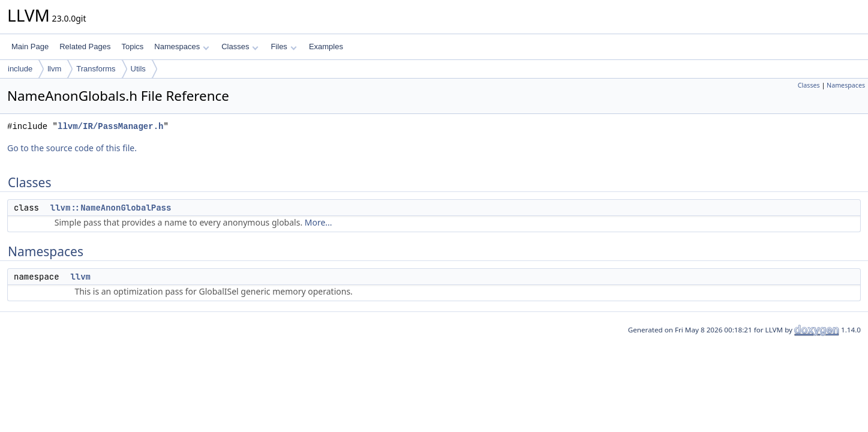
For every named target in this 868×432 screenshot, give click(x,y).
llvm (54, 69)
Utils (138, 69)
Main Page (30, 46)
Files (283, 46)
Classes (240, 46)
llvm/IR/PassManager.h (110, 126)
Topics (132, 46)
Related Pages (85, 46)
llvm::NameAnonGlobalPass (111, 208)
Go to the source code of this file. (72, 148)
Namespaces (181, 46)
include (20, 69)
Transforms (96, 69)
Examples (326, 46)
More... (319, 222)
